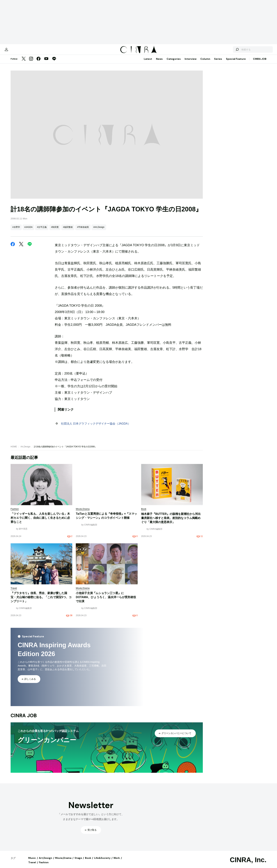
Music (32, 861)
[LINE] (54, 63)
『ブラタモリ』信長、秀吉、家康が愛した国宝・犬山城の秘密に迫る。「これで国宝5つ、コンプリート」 (41, 601)
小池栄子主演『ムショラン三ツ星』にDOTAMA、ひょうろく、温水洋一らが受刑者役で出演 (106, 601)
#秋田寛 (55, 231)
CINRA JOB (260, 62)
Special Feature (236, 62)
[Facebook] (39, 63)
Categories (174, 62)
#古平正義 (42, 231)
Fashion (44, 866)
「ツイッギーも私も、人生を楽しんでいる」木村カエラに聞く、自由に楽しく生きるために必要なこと (40, 521)
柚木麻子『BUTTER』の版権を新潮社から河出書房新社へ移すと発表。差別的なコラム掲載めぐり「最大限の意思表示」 (171, 521)
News (159, 62)
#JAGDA (29, 231)
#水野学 (16, 231)
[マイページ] (18, 51)
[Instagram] (31, 63)
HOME (14, 450)
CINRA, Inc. (248, 863)
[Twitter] (24, 63)
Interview (191, 62)
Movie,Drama (63, 861)
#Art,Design (99, 231)
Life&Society (102, 861)
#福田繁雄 (68, 231)
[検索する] (225, 51)
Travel (32, 866)
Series (218, 62)
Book (88, 861)
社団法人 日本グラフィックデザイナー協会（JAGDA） (96, 427)
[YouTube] (46, 63)
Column (205, 62)
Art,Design (25, 450)
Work (117, 861)
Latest (148, 62)
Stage (78, 861)
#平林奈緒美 (83, 231)
